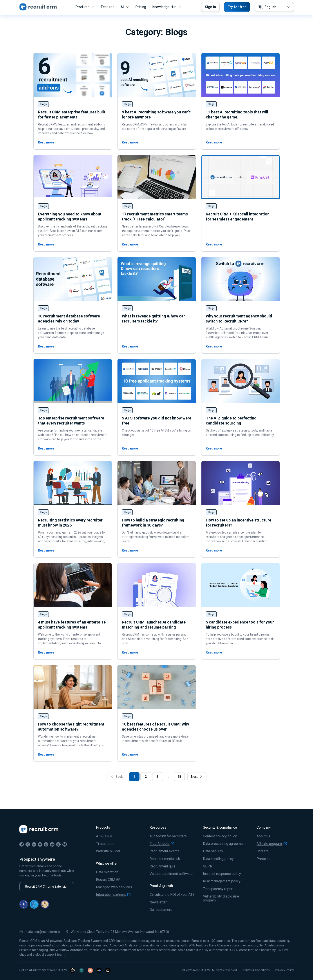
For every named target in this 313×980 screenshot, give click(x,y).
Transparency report (218, 889)
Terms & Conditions (256, 970)
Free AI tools (162, 844)
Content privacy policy (220, 836)
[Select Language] (274, 7)
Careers (263, 851)
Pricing (141, 7)
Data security (213, 851)
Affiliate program (272, 844)
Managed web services (114, 887)
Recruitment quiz (163, 866)
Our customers (161, 910)
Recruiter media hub (165, 859)
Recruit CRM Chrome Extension (47, 887)
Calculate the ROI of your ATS (172, 895)
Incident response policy (222, 874)
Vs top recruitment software (171, 874)
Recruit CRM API (109, 880)
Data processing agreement (224, 844)
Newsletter (158, 902)
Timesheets (105, 844)
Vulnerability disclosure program (221, 898)
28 (179, 777)
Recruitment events (165, 851)
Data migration (107, 872)
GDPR (208, 866)
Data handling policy (218, 859)
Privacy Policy (284, 970)
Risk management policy (222, 881)
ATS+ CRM (104, 836)
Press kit (264, 859)
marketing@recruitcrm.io (40, 932)
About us (263, 836)
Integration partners (113, 895)
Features (108, 7)
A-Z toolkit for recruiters (168, 836)
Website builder (108, 851)
